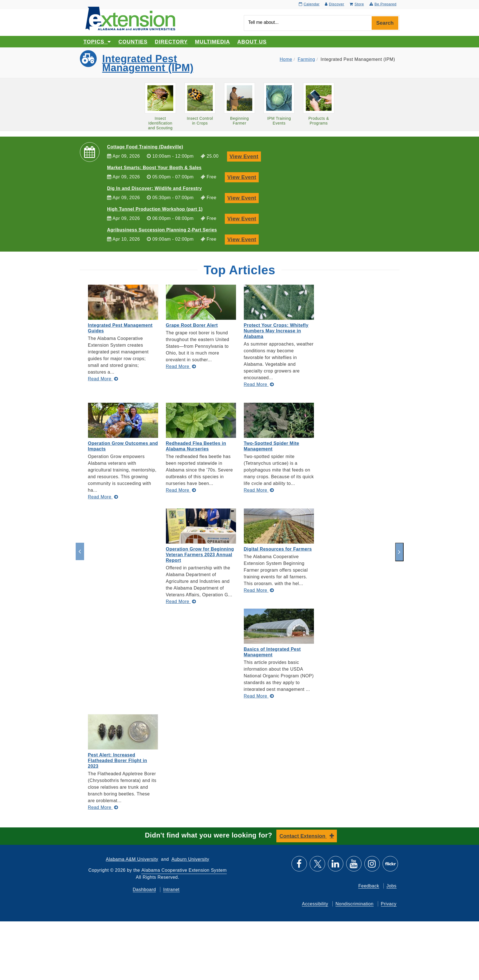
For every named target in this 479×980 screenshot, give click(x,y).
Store (357, 4)
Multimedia (213, 42)
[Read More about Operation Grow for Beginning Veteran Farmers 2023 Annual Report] (181, 601)
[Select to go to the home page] (130, 18)
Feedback (369, 886)
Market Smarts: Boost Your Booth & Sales (154, 168)
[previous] (80, 551)
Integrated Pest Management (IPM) (148, 63)
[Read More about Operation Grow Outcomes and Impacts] (103, 497)
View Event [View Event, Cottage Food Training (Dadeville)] (245, 156)
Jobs (392, 886)
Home (286, 59)
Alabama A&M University (132, 859)
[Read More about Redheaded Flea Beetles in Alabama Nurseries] (181, 490)
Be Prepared (383, 4)
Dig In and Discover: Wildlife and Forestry (154, 188)
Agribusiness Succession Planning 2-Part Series (162, 230)
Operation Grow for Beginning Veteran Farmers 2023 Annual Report (200, 555)
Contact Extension (303, 836)
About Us (252, 42)
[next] (399, 552)
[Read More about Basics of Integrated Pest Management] (259, 696)
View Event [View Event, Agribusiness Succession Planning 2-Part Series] (243, 239)
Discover (335, 4)
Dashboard (144, 890)
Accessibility (315, 904)
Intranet (171, 890)
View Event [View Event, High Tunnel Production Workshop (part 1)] (243, 218)
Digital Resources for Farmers (278, 549)
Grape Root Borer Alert (192, 325)
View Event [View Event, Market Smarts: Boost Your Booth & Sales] (243, 177)
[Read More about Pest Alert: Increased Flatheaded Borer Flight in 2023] (103, 807)
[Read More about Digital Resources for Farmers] (259, 590)
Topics (97, 42)
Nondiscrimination (355, 904)
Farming (306, 59)
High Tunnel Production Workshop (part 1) (155, 209)
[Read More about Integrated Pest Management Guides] (103, 379)
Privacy (389, 904)
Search (385, 23)
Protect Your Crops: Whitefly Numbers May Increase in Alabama (276, 331)
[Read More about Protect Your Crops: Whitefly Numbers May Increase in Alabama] (259, 384)
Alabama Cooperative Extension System (184, 870)
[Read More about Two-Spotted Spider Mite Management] (259, 490)
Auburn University (190, 859)
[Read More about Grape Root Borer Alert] (181, 366)
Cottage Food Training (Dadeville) (145, 147)
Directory (171, 42)
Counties (133, 42)
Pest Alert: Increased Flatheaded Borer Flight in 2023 (118, 761)
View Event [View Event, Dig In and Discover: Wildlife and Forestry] (243, 197)
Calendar (309, 4)
